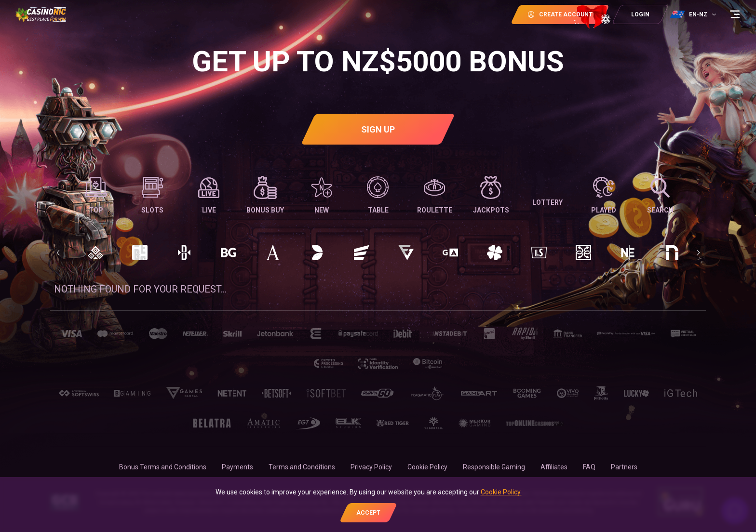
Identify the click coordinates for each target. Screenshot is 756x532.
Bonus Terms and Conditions (163, 467)
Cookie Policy (427, 467)
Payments (237, 467)
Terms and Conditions (302, 467)
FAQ (589, 467)
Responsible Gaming (494, 467)
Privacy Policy (371, 467)
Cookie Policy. (501, 492)
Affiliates (554, 467)
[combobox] (694, 14)
